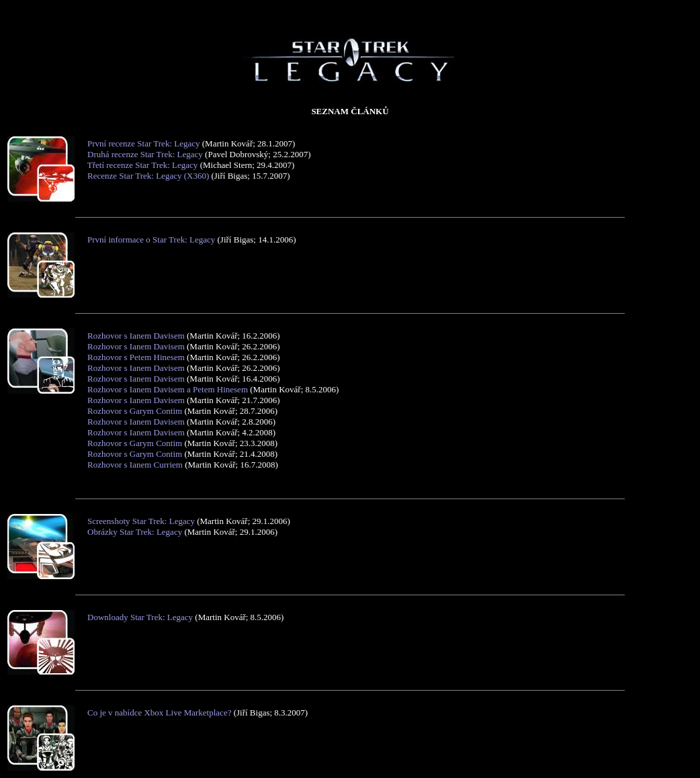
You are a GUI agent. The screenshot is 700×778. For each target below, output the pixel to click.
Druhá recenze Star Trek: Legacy (145, 154)
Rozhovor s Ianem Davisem (136, 336)
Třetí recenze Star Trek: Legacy (143, 165)
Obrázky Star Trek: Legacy (135, 532)
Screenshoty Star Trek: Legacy (141, 521)
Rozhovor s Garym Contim (135, 411)
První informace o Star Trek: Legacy (151, 240)
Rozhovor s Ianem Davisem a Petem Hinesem (168, 389)
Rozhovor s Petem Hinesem (136, 357)
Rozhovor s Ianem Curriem (135, 465)
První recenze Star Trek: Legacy (144, 143)
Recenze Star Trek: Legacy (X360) (148, 176)
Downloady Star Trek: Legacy (140, 617)
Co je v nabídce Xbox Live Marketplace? (159, 712)
